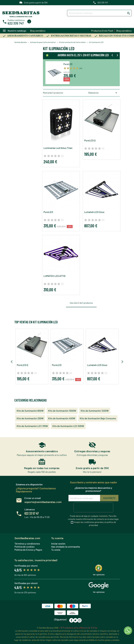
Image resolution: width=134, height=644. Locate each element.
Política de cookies (25, 547)
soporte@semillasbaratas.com (43, 502)
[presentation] (93, 507)
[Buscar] (99, 13)
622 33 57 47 (32, 513)
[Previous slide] (112, 55)
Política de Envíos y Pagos (28, 550)
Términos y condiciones (27, 544)
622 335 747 (103, 3)
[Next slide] (117, 55)
